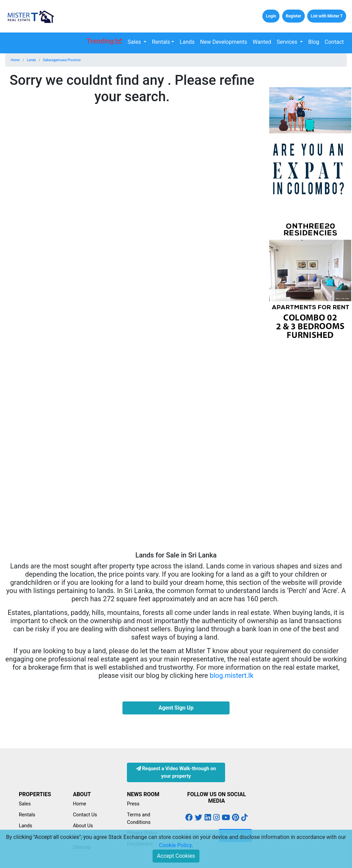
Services (288, 42)
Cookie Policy (175, 845)
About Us (83, 826)
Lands (187, 42)
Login (271, 16)
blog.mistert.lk (232, 675)
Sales (135, 42)
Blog (314, 42)
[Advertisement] (308, 448)
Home (15, 60)
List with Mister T (327, 16)
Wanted (262, 42)
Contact (334, 42)
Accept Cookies (176, 856)
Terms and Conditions (139, 819)
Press (133, 804)
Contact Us (85, 815)
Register (293, 16)
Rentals (161, 42)
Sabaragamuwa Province (62, 60)
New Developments (224, 42)
